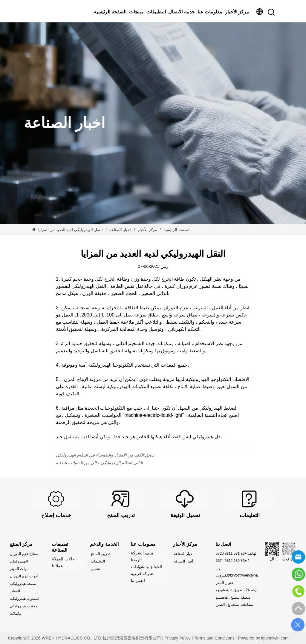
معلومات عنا (210, 12)
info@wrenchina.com (249, 575)
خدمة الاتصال (181, 12)
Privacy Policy (177, 638)
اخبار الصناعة (120, 230)
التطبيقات (156, 12)
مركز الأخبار (237, 12)
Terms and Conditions (214, 638)
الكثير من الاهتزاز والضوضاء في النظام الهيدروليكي (100, 455)
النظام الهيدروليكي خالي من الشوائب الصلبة (94, 463)
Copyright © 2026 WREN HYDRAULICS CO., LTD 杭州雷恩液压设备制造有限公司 (85, 638)
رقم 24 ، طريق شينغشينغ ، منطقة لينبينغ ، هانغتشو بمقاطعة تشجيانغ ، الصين (236, 597)
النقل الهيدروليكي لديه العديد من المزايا (71, 230)
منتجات (136, 12)
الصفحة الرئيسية (110, 12)
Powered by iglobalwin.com (263, 638)
